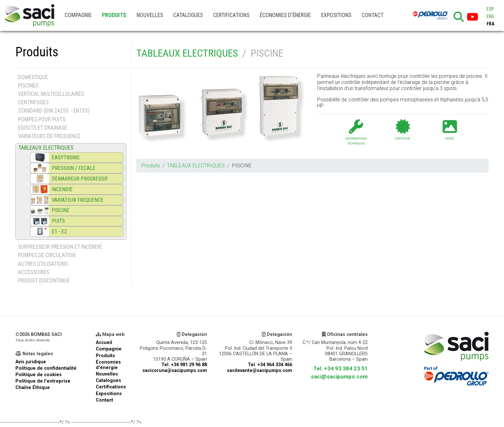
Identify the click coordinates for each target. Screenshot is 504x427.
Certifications (231, 15)
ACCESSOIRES (34, 272)
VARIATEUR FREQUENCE (78, 200)
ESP (490, 9)
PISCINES (28, 86)
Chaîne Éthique (33, 388)
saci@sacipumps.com (339, 376)
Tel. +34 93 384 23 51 (341, 368)
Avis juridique (31, 362)
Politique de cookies (39, 375)
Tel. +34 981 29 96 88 (184, 365)
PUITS (58, 221)
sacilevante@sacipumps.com (260, 371)
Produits (114, 15)
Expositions (336, 15)
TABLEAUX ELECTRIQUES (187, 53)
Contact (373, 15)
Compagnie (78, 15)
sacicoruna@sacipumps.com (175, 371)
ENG (490, 17)
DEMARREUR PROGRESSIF (80, 179)
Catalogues (188, 15)
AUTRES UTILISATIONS (43, 264)
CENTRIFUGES (33, 102)
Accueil (104, 343)
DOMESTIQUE (33, 77)
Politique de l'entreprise (43, 381)
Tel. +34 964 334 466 (270, 365)
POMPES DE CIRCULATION (47, 255)
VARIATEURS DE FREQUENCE (49, 136)
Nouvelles (150, 15)
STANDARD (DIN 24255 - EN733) (54, 111)
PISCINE (61, 210)
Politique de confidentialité (46, 368)
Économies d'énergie (285, 15)
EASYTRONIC (66, 158)
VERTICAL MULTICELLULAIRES (51, 94)
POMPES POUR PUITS (42, 119)
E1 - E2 (59, 232)
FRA (491, 24)
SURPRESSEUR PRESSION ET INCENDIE (60, 247)
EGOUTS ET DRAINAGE (43, 128)
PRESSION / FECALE (74, 168)
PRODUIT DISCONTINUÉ (44, 281)
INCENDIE (62, 189)
